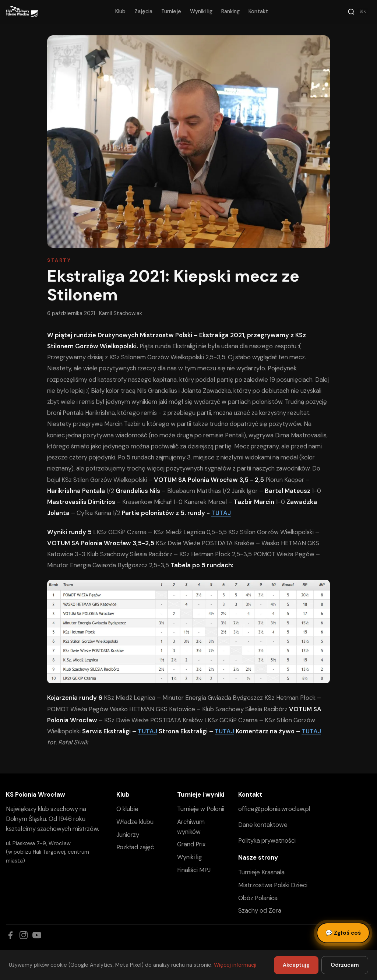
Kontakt (258, 11)
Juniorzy (128, 835)
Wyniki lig (201, 11)
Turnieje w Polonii (201, 809)
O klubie (127, 809)
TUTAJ (221, 513)
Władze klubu (135, 822)
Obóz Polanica (258, 898)
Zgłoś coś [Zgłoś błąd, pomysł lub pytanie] (343, 933)
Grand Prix (191, 844)
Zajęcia (143, 11)
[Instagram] (24, 935)
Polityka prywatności (267, 840)
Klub (120, 11)
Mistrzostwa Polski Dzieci (273, 885)
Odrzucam (345, 965)
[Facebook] (10, 935)
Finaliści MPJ (194, 870)
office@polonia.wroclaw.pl (274, 809)
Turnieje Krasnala (261, 872)
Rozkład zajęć (135, 847)
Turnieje (171, 11)
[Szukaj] (358, 12)
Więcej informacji (235, 965)
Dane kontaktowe (263, 825)
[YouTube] (37, 935)
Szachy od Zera (260, 910)
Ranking (230, 11)
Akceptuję (296, 965)
